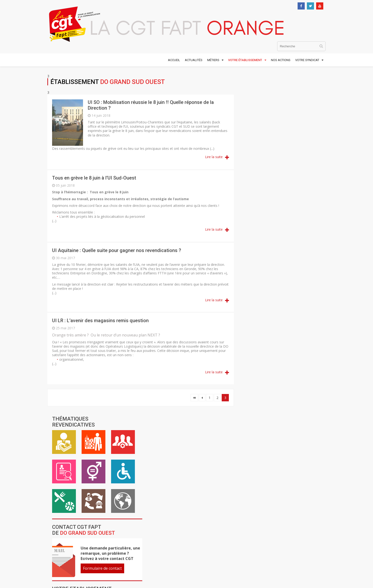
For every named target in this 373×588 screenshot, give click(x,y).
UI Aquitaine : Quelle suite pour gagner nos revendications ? (117, 250)
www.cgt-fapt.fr (154, 535)
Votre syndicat (307, 60)
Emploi (250, 129)
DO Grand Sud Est (264, 292)
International (309, 159)
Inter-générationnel (279, 159)
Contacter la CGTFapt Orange (260, 474)
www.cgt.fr (149, 542)
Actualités (194, 60)
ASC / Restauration (250, 159)
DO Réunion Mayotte (267, 324)
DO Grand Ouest (262, 281)
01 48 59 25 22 (65, 565)
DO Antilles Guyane (265, 260)
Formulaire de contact (288, 226)
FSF (277, 362)
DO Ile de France (262, 313)
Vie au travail (279, 100)
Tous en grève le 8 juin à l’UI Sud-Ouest (94, 178)
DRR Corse (256, 335)
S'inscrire (261, 506)
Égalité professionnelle (279, 129)
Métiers (213, 60)
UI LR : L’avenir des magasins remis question (100, 321)
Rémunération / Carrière (250, 100)
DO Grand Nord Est (265, 270)
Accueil (174, 60)
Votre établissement (245, 60)
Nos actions (281, 60)
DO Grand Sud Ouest (267, 302)
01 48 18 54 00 (65, 560)
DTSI (278, 348)
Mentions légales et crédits (254, 535)
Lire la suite (213, 157)
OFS (272, 372)
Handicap (309, 129)
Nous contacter (59, 569)
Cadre (309, 100)
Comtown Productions (270, 553)
